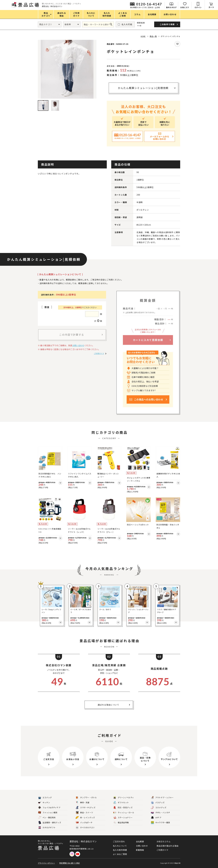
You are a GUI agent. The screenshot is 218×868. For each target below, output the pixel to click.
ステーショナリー (123, 818)
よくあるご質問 (120, 854)
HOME (143, 36)
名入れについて (120, 846)
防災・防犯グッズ (123, 808)
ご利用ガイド (99, 353)
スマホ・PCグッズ (86, 808)
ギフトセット (121, 803)
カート (211, 7)
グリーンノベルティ (124, 798)
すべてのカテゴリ (85, 828)
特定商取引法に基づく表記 (70, 863)
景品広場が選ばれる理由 (167, 846)
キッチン (44, 803)
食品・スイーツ (84, 813)
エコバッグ (45, 798)
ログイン (198, 7)
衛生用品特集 (121, 823)
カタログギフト (47, 828)
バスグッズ (158, 803)
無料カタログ (171, 7)
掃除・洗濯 (83, 803)
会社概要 (140, 841)
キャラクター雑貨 (160, 823)
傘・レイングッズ (85, 818)
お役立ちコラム (163, 841)
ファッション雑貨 (48, 813)
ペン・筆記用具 (47, 818)
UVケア (156, 818)
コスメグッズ (159, 808)
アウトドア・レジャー (162, 798)
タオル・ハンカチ (160, 813)
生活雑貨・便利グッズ (50, 823)
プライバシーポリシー (46, 863)
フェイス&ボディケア (49, 808)
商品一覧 (153, 36)
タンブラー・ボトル (86, 798)
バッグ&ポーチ (84, 823)
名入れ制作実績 (120, 850)
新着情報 (140, 850)
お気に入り (185, 7)
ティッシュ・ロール (124, 813)
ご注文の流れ (119, 841)
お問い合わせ (78, 345)
